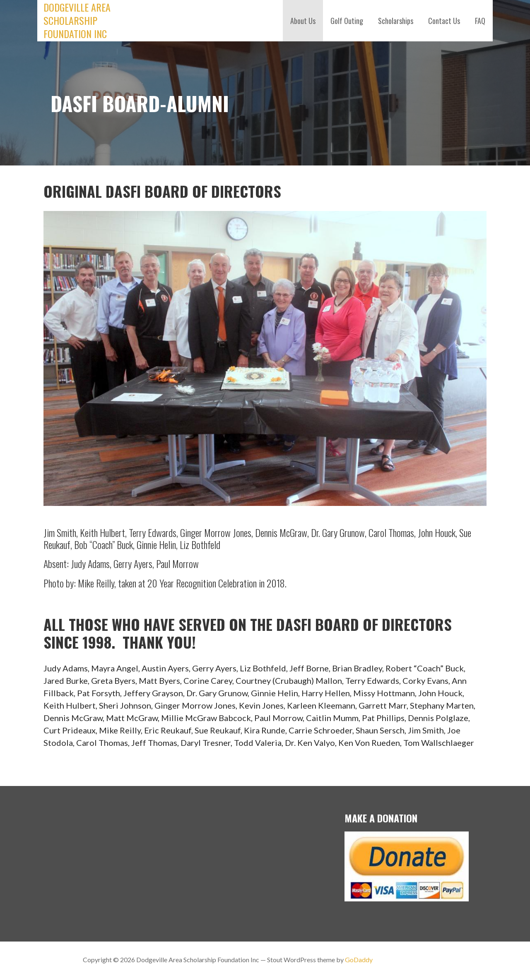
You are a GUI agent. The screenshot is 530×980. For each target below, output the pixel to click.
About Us (303, 21)
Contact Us (444, 21)
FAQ (480, 21)
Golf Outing (347, 21)
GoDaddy (359, 960)
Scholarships (396, 21)
